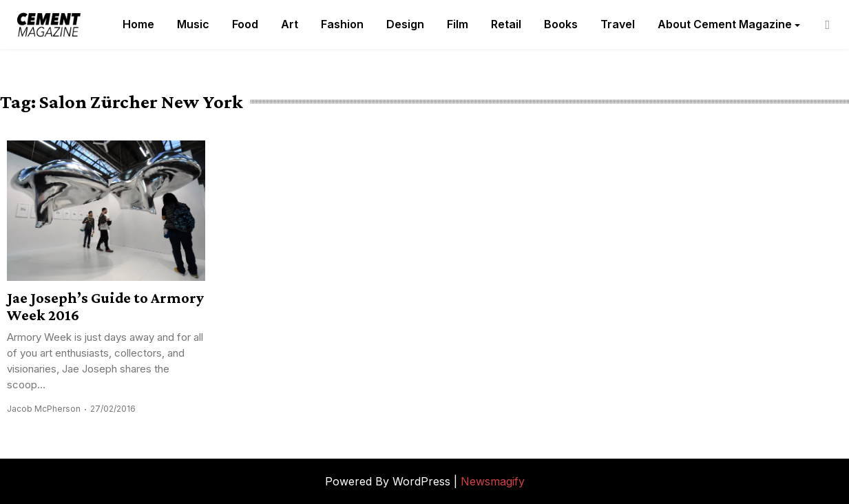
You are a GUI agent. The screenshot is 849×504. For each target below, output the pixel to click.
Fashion (342, 24)
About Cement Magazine (725, 24)
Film (458, 24)
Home (138, 24)
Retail (506, 24)
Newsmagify (493, 481)
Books (561, 24)
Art (290, 24)
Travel (618, 24)
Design (405, 24)
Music (193, 24)
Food (245, 24)
